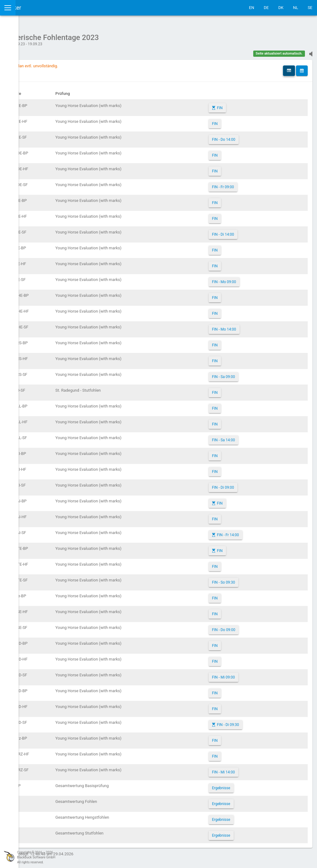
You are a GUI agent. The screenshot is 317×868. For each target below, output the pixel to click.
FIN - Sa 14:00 (250, 437)
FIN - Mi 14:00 (250, 769)
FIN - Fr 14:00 (254, 532)
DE (266, 8)
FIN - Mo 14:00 (250, 326)
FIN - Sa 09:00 (250, 374)
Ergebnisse (248, 785)
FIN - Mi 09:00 (250, 674)
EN (252, 8)
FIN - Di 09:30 (254, 722)
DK (281, 8)
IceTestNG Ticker (34, 8)
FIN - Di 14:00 (249, 231)
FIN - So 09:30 (250, 579)
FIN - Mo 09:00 (250, 279)
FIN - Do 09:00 (250, 627)
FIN (246, 105)
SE (310, 8)
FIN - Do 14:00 (250, 136)
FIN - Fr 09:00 (249, 184)
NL (296, 8)
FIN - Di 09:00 (249, 484)
